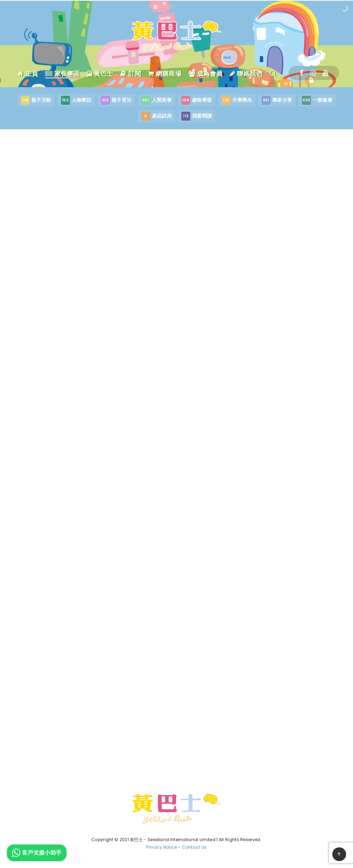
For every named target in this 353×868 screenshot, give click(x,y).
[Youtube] (325, 73)
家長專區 (63, 74)
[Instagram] (313, 73)
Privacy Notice (162, 847)
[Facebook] (301, 73)
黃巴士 (100, 74)
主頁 (28, 74)
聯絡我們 (246, 74)
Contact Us (194, 847)
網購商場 (165, 74)
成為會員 (206, 74)
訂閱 (131, 74)
